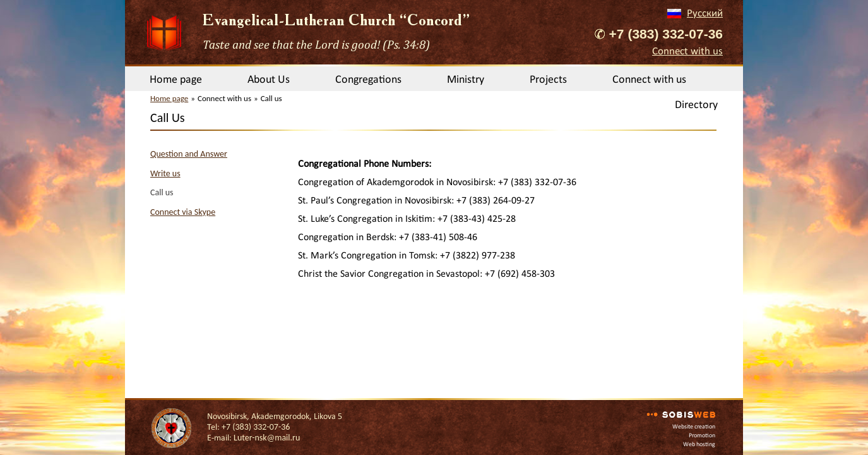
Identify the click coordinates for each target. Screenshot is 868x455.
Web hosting (699, 444)
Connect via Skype (183, 212)
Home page (176, 79)
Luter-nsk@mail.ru (267, 438)
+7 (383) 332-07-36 (666, 34)
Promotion (702, 435)
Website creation (694, 426)
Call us (162, 192)
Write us (165, 173)
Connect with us (687, 51)
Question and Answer (189, 154)
